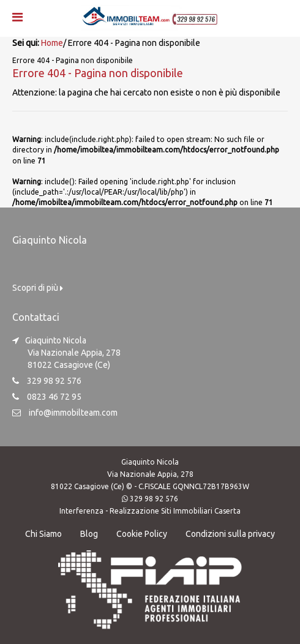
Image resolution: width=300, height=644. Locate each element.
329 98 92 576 (154, 499)
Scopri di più (38, 288)
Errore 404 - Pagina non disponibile (98, 73)
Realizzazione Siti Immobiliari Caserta (175, 511)
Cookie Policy (142, 534)
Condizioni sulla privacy (230, 534)
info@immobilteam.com (73, 413)
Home (52, 43)
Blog (89, 534)
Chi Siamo (43, 534)
